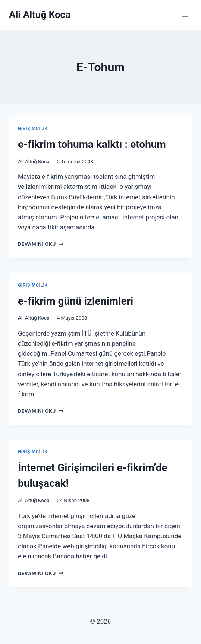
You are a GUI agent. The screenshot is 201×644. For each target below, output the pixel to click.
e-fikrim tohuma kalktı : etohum (92, 144)
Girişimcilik (33, 129)
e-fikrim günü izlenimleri (76, 301)
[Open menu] (185, 15)
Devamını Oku (41, 244)
